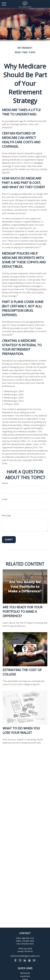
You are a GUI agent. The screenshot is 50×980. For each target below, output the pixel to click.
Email (5, 499)
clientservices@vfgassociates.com (25, 956)
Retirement (25, 973)
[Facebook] (15, 960)
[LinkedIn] (25, 960)
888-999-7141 (28, 938)
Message (7, 515)
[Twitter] (20, 960)
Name (5, 483)
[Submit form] (9, 540)
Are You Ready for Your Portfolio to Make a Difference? (23, 611)
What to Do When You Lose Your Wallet (21, 730)
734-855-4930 (28, 941)
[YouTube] (29, 960)
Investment (25, 976)
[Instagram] (34, 960)
